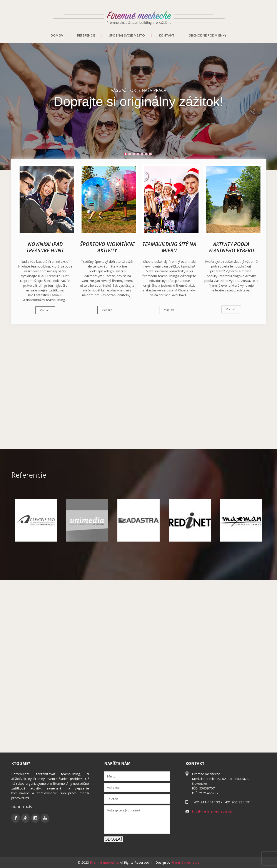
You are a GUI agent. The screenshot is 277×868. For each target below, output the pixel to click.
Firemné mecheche (185, 862)
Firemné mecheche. (105, 862)
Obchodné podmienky (207, 35)
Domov (57, 35)
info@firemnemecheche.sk (212, 811)
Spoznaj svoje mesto (127, 35)
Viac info (45, 310)
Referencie (86, 35)
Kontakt (167, 35)
